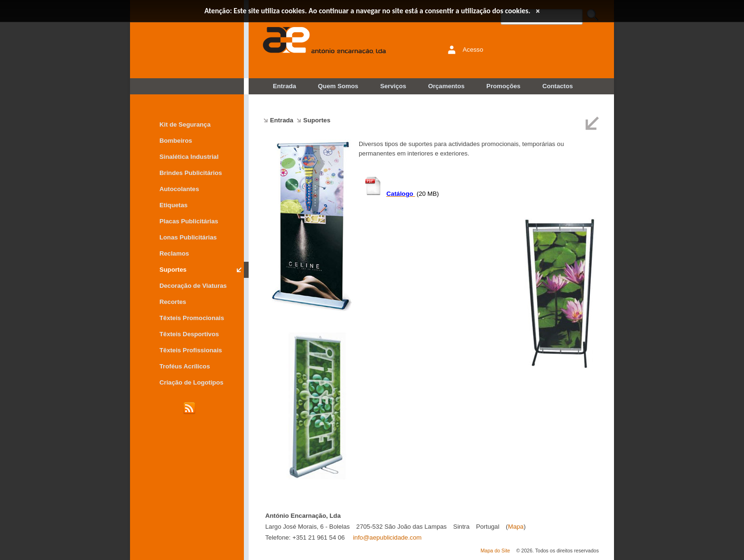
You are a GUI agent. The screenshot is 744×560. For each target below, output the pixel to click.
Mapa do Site (495, 551)
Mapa (516, 527)
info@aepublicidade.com (387, 537)
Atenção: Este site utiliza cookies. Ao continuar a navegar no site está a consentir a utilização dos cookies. (367, 11)
